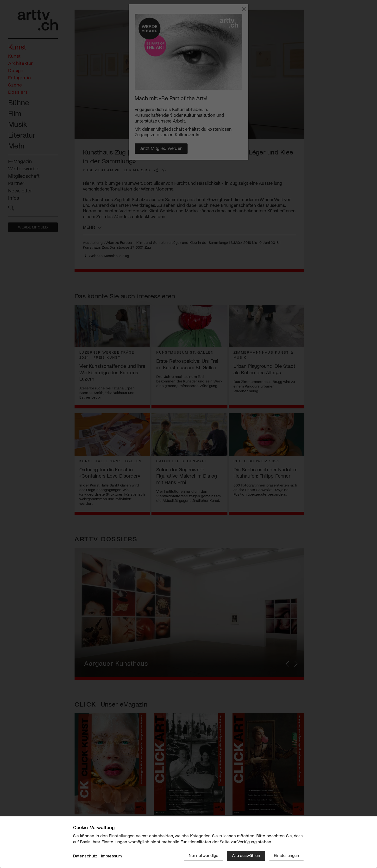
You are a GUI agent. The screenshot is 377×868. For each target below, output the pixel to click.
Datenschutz (85, 856)
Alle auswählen (246, 855)
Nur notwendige (204, 855)
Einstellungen (286, 855)
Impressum (112, 856)
